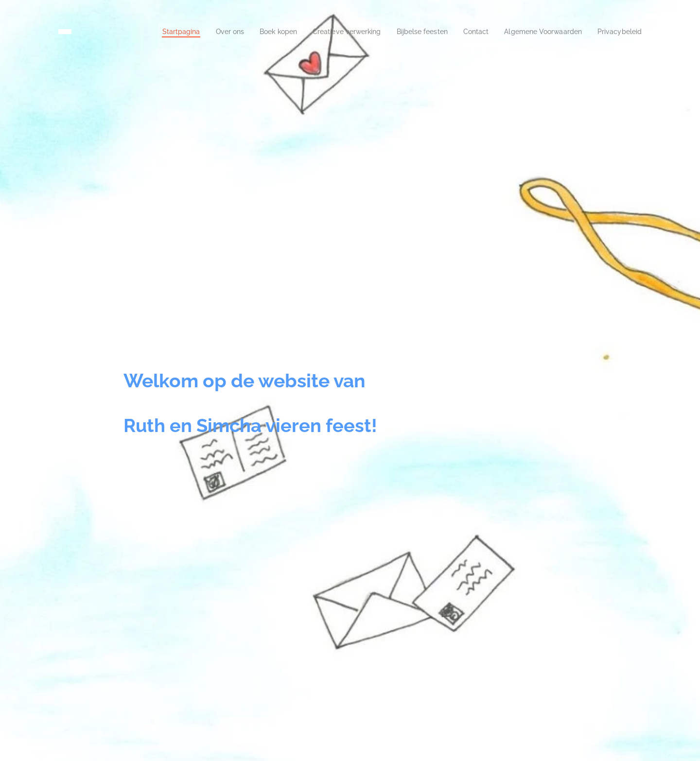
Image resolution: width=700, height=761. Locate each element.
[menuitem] (141, 32)
